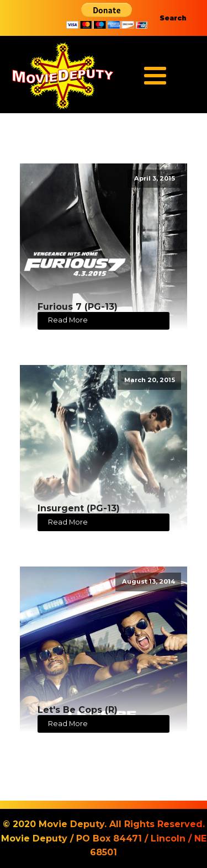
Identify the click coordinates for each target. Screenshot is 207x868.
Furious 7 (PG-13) (78, 307)
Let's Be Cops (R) (78, 710)
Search (173, 18)
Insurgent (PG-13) (79, 508)
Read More (68, 320)
